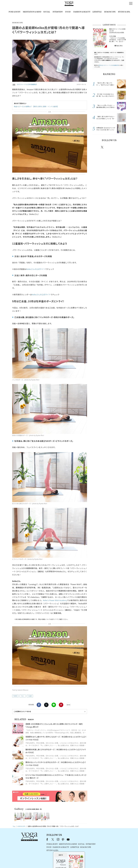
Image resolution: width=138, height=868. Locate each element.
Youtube (122, 147)
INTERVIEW (58, 12)
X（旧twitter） (46, 705)
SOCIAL (47, 12)
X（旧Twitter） (47, 839)
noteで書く (69, 705)
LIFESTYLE (97, 12)
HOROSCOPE (110, 12)
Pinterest (61, 705)
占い (23, 696)
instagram (109, 147)
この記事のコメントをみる (22, 711)
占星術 (30, 696)
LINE (54, 705)
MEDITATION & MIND (32, 12)
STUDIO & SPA (124, 12)
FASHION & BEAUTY (82, 12)
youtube (62, 839)
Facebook (39, 705)
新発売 (16, 696)
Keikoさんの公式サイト (36, 269)
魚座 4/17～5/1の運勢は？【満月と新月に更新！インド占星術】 (36, 106)
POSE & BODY (15, 12)
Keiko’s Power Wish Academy (55, 600)
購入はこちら (118, 46)
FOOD (68, 12)
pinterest (116, 147)
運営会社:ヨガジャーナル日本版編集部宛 (109, 65)
